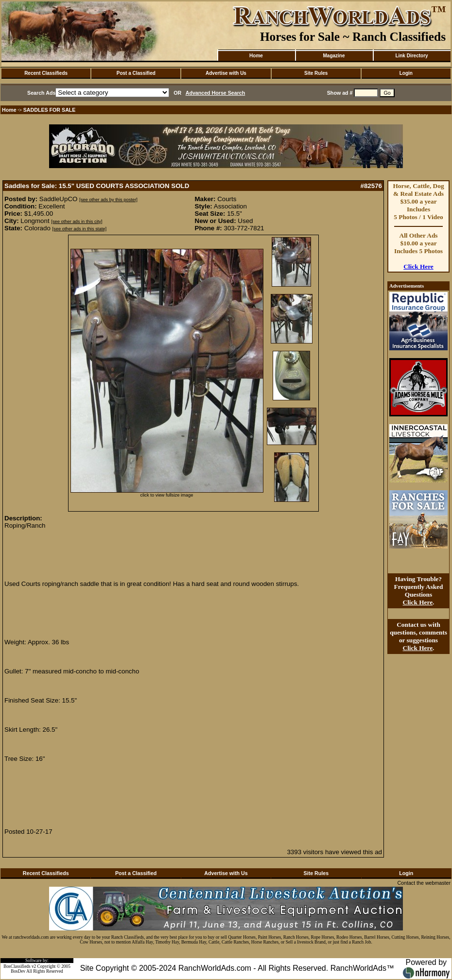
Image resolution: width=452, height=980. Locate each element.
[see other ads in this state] (79, 229)
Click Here (418, 266)
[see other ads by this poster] (108, 200)
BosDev (18, 971)
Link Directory (411, 56)
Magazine (334, 56)
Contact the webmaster (424, 883)
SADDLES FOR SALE (50, 110)
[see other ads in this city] (77, 222)
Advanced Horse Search (216, 93)
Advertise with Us (226, 73)
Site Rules (316, 73)
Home (256, 56)
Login (406, 73)
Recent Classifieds (46, 73)
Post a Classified (136, 73)
